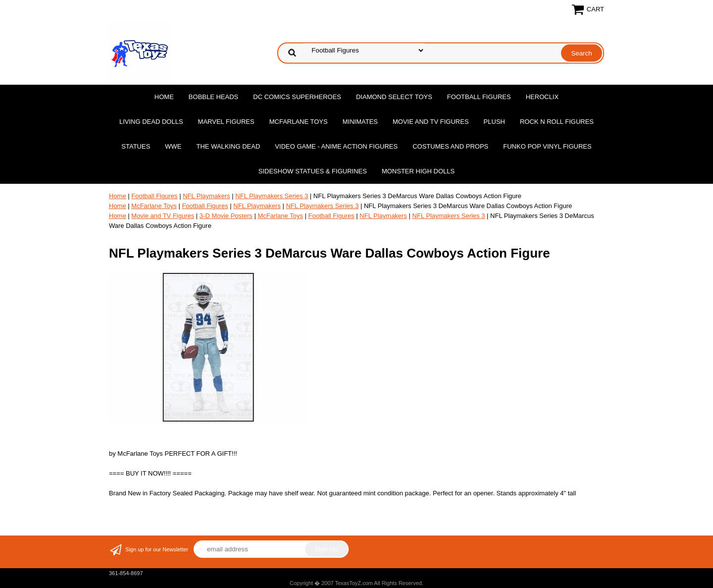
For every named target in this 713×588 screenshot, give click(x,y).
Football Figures (479, 97)
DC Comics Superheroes (297, 97)
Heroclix (542, 97)
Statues (136, 146)
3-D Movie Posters (226, 216)
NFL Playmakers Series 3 (272, 196)
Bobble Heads (213, 97)
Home (164, 97)
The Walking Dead (229, 146)
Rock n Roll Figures (557, 122)
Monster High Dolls (418, 171)
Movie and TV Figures (431, 122)
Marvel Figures (226, 122)
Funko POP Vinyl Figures (547, 146)
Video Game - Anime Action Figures (336, 146)
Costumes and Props (450, 146)
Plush (494, 122)
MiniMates (360, 122)
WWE (173, 146)
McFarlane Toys (299, 122)
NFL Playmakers (206, 196)
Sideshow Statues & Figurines (313, 171)
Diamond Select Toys (394, 97)
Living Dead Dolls (151, 122)
